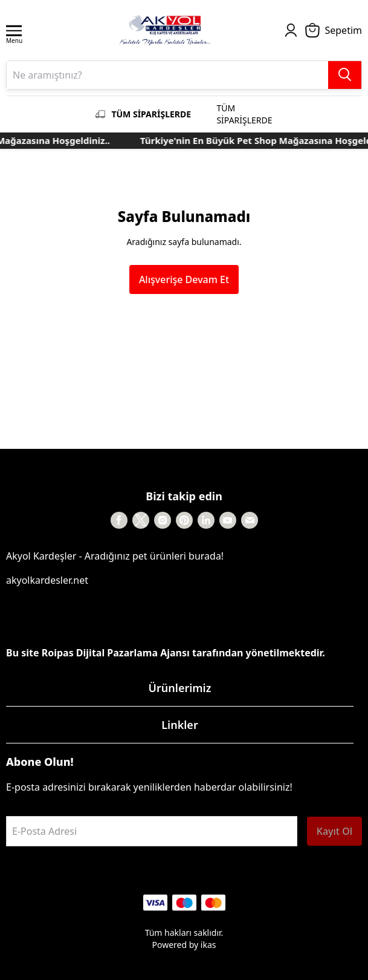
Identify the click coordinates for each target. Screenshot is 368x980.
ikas (208, 945)
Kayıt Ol (334, 831)
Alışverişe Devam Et (184, 279)
